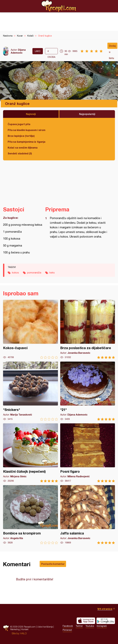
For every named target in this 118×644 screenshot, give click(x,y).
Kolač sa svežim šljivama (23, 148)
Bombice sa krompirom (30, 515)
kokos (15, 273)
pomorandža (34, 273)
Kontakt (25, 629)
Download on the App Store (86, 621)
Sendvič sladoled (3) (20, 153)
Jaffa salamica (88, 515)
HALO (23, 633)
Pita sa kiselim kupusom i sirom (27, 130)
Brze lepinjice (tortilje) (21, 136)
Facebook (68, 626)
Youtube (90, 626)
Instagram (102, 626)
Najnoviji (31, 114)
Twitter (79, 626)
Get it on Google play (106, 621)
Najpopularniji (87, 114)
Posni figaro (88, 453)
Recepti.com (59, 6)
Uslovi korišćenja (45, 627)
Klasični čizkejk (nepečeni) (30, 453)
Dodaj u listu (112, 47)
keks (52, 273)
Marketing (15, 629)
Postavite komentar (53, 564)
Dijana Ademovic (18, 51)
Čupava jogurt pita (19, 124)
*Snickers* (30, 391)
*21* (88, 391)
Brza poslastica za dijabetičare (88, 329)
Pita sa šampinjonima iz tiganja (27, 142)
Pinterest (67, 630)
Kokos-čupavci (30, 329)
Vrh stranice (105, 609)
